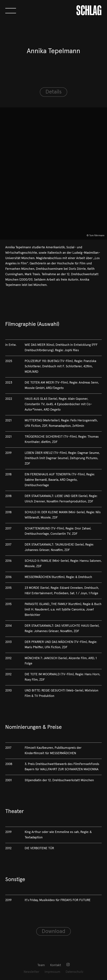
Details (54, 92)
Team (41, 965)
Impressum (52, 972)
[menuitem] (41, 965)
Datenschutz (74, 972)
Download (53, 931)
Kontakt (56, 965)
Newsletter (31, 972)
